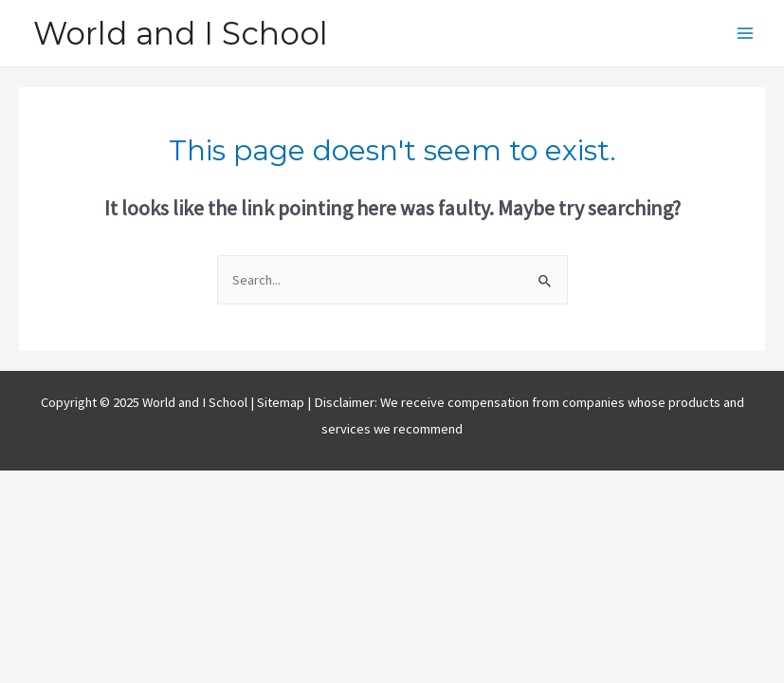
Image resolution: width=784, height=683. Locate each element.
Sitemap (282, 402)
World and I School (181, 33)
